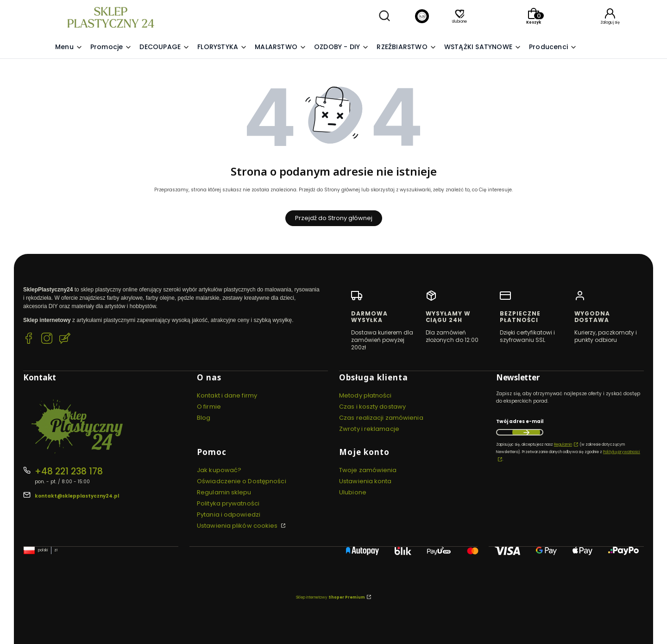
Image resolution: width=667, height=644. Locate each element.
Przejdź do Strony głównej (334, 218)
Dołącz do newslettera (526, 432)
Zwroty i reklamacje (369, 429)
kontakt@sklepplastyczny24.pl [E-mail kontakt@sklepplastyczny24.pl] (77, 496)
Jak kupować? (219, 470)
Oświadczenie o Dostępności (242, 481)
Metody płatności (365, 395)
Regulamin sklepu (224, 492)
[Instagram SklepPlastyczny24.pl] (47, 339)
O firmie (209, 407)
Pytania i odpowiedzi (229, 515)
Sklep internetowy (330, 597)
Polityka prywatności (228, 503)
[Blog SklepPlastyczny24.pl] (65, 339)
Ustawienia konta (365, 481)
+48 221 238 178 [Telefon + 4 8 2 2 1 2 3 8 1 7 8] (69, 471)
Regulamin (563, 445)
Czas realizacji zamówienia (381, 418)
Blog (204, 418)
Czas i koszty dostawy (372, 407)
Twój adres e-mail (520, 421)
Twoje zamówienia (368, 470)
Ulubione (353, 492)
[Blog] (422, 17)
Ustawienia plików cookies (238, 526)
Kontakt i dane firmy (227, 395)
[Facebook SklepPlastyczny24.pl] (29, 339)
